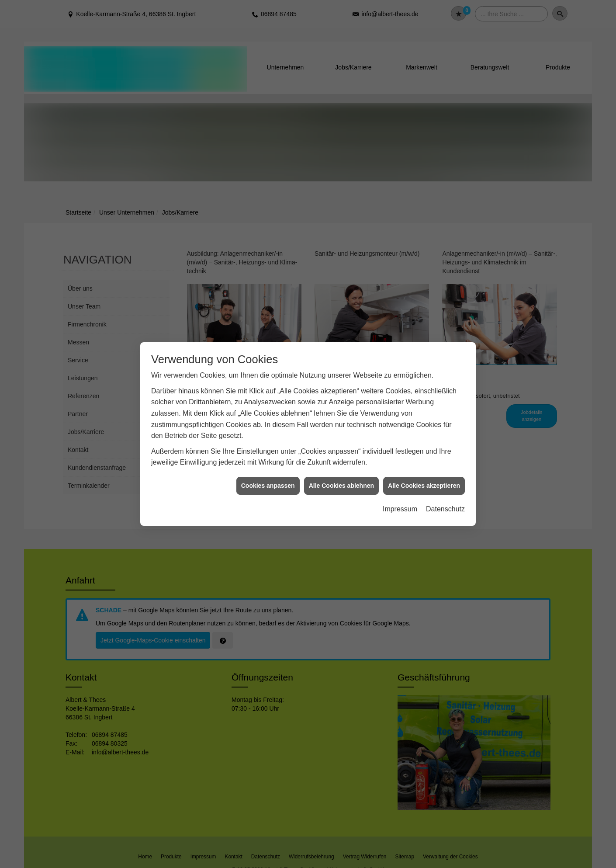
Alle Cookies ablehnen (341, 486)
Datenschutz (445, 509)
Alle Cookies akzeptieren (424, 486)
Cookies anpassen (268, 486)
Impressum (400, 509)
